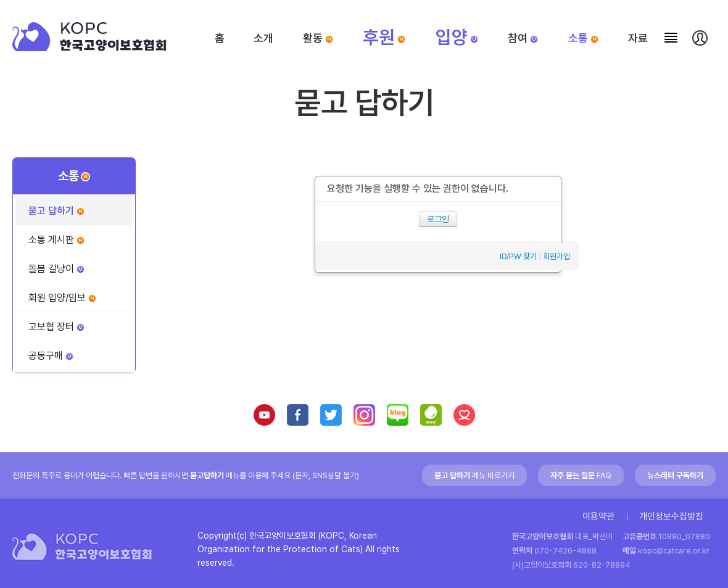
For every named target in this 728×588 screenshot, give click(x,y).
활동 (318, 38)
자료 (638, 38)
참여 (523, 38)
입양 (457, 37)
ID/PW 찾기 (518, 256)
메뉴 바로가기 (474, 475)
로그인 (438, 219)
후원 (384, 37)
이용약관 (598, 516)
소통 (584, 38)
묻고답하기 (207, 475)
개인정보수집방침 (671, 516)
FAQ (581, 475)
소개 (263, 38)
